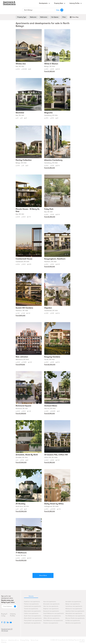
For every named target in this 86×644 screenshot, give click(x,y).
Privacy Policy (25, 640)
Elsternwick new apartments (32, 611)
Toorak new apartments (31, 609)
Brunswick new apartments (51, 604)
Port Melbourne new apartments (75, 616)
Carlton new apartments (31, 614)
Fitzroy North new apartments (33, 621)
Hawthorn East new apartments (75, 611)
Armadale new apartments (73, 602)
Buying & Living (4, 615)
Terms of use (34, 640)
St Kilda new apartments (73, 621)
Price (64, 17)
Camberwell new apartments (32, 606)
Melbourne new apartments (74, 609)
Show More (43, 575)
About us (4, 640)
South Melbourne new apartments (54, 614)
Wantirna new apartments (73, 623)
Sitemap (4, 642)
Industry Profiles (13, 615)
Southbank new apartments (32, 623)
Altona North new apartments (33, 618)
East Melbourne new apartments (53, 621)
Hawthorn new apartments (32, 602)
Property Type (22, 17)
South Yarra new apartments (32, 616)
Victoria (31, 596)
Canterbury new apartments (74, 606)
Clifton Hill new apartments (51, 618)
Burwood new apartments (51, 611)
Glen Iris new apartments (51, 606)
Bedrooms (33, 17)
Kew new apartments (50, 602)
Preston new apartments (51, 623)
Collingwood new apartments (52, 616)
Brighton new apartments (51, 609)
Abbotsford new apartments (74, 614)
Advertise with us (13, 640)
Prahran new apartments (31, 604)
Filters (58, 10)
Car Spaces (55, 17)
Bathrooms (44, 17)
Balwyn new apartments (73, 604)
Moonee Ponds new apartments (75, 618)
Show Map (74, 17)
